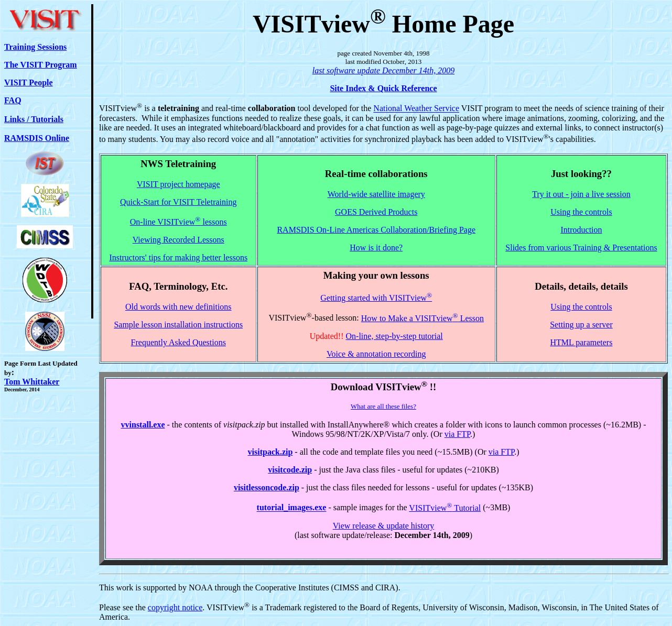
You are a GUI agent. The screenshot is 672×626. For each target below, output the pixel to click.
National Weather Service (416, 109)
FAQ (13, 100)
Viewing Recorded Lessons (178, 240)
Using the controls (581, 212)
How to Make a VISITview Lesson (422, 318)
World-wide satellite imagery (376, 194)
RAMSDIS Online (37, 138)
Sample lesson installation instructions (178, 325)
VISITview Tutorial (445, 508)
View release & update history (384, 526)
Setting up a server (581, 325)
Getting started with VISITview (376, 298)
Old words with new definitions (178, 307)
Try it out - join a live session (581, 194)
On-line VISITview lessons (178, 222)
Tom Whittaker (32, 382)
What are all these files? (383, 406)
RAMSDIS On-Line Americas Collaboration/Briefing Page (376, 230)
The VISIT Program (41, 65)
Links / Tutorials (34, 119)
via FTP (457, 434)
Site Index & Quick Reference (383, 88)
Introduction (581, 230)
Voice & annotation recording (376, 354)
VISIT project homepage (178, 184)
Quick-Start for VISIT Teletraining (178, 202)
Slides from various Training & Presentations (581, 248)
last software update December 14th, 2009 (383, 70)
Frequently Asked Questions (178, 342)
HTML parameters (582, 342)
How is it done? (376, 248)
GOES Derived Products (376, 212)
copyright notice (175, 607)
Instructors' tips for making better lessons (178, 257)
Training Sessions (35, 47)
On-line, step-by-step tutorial (394, 336)
